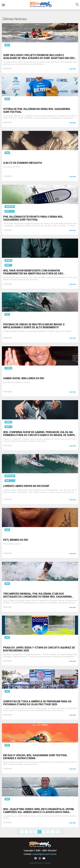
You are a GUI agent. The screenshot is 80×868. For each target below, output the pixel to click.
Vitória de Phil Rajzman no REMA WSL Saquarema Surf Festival (37, 110)
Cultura (8, 260)
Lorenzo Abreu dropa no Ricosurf (26, 486)
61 (58, 832)
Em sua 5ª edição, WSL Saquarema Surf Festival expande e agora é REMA (35, 757)
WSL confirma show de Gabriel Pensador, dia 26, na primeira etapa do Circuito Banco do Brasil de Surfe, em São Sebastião (39, 435)
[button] (3, 5)
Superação (10, 206)
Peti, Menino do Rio (16, 540)
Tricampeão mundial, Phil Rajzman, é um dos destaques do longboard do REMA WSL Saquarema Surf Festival (37, 597)
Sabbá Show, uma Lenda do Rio (24, 378)
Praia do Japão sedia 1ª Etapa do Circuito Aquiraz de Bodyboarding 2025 (39, 649)
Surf (7, 45)
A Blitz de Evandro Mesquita (23, 163)
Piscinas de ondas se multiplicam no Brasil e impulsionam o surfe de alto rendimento (34, 326)
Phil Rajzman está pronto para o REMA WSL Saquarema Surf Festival (33, 218)
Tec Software (46, 863)
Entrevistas (10, 476)
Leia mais (72, 69)
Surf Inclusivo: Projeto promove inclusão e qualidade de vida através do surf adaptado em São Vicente (39, 58)
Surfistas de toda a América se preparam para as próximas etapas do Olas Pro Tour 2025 (37, 703)
